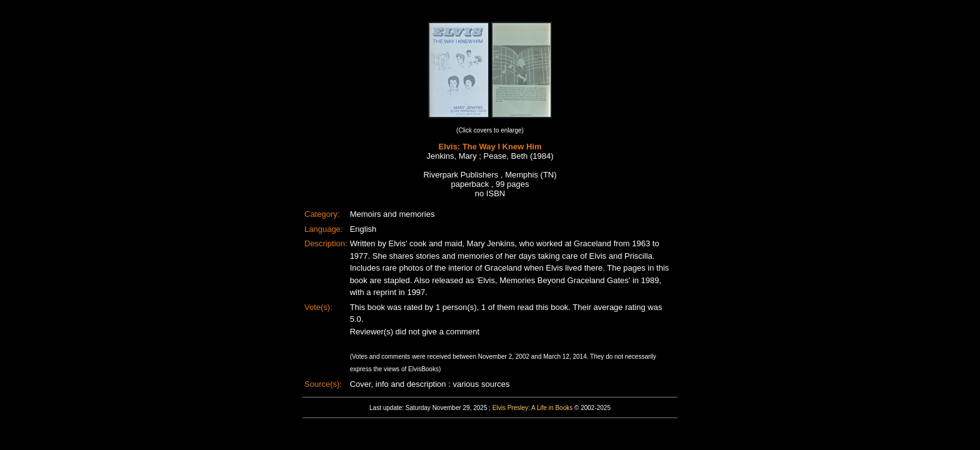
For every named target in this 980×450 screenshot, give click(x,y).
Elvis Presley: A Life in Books (532, 408)
